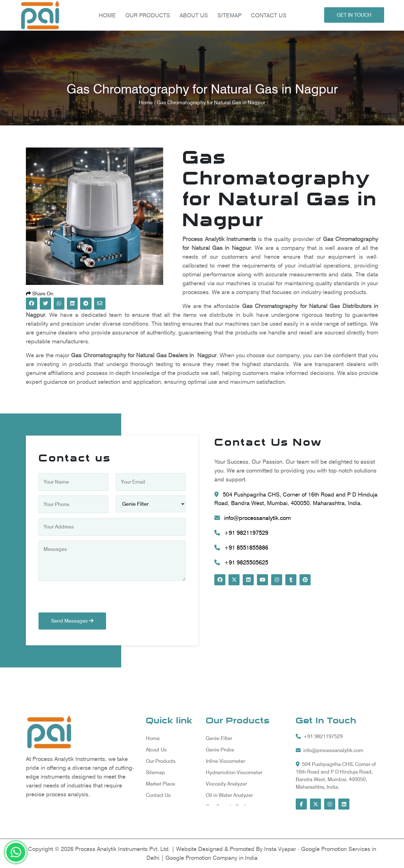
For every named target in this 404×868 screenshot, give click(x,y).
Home (107, 15)
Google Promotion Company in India (211, 858)
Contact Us (268, 15)
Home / (148, 102)
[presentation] (86, 600)
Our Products (161, 761)
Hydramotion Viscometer (234, 772)
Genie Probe (220, 750)
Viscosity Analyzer (226, 784)
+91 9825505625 (241, 562)
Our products (147, 15)
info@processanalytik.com (252, 518)
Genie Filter (219, 738)
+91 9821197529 (241, 533)
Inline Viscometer (225, 761)
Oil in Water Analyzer (229, 795)
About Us (193, 15)
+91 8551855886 (241, 548)
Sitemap (229, 15)
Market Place (160, 784)
